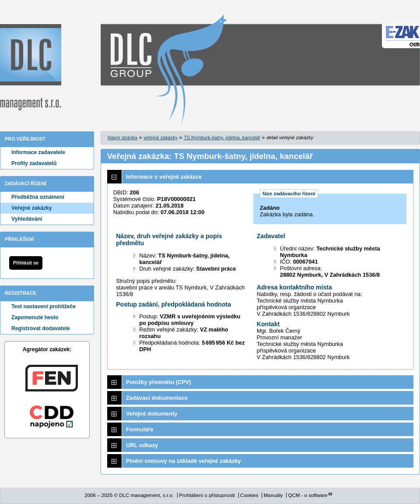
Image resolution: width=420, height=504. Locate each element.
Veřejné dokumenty (152, 414)
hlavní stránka (122, 137)
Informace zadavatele (38, 152)
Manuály (273, 495)
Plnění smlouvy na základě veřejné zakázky (183, 461)
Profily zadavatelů (34, 163)
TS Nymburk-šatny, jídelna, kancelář (222, 137)
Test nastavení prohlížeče (44, 307)
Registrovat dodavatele (41, 328)
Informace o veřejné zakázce (164, 177)
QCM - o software (308, 495)
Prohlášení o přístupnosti (207, 495)
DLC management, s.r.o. (31, 67)
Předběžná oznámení (38, 197)
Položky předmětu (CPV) (159, 382)
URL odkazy (142, 445)
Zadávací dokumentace (157, 398)
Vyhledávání (27, 219)
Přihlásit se (26, 263)
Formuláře (140, 429)
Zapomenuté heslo (35, 317)
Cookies (249, 495)
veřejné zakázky (161, 137)
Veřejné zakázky (32, 208)
